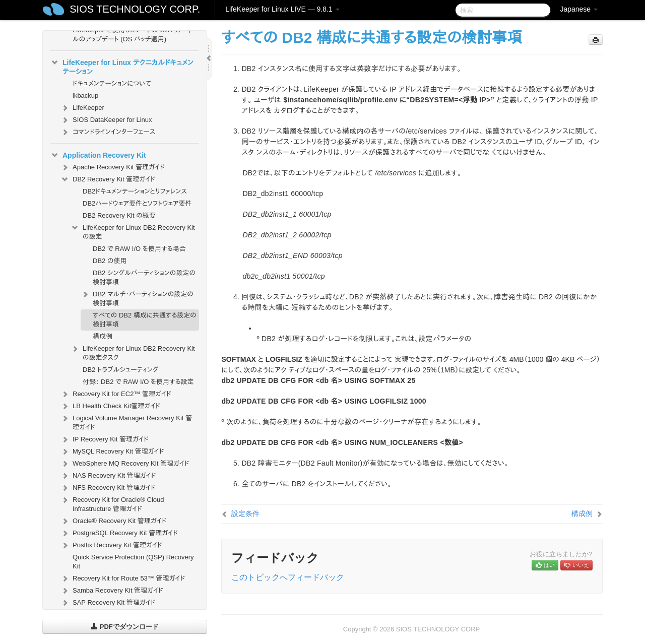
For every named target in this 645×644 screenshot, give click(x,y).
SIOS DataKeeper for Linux (106, 120)
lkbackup (85, 95)
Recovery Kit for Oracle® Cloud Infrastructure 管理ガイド (112, 503)
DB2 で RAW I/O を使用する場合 (139, 249)
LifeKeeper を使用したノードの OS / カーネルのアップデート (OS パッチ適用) (133, 35)
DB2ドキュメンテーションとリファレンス (135, 191)
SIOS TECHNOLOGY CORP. (135, 9)
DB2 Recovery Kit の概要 (119, 215)
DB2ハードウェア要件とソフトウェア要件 (137, 203)
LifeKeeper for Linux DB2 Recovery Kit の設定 (133, 231)
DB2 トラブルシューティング (121, 370)
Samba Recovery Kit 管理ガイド (112, 591)
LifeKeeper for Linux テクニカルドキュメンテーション (122, 66)
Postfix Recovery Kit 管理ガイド (111, 545)
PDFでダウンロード (125, 627)
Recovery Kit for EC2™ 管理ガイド (116, 394)
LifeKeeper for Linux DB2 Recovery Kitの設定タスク (133, 352)
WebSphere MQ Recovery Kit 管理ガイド (125, 464)
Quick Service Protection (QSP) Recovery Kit (133, 562)
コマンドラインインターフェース (108, 132)
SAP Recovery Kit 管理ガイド (108, 603)
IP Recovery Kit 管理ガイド (105, 439)
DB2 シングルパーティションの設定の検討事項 (144, 277)
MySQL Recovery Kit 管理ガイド (112, 452)
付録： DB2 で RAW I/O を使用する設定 (138, 382)
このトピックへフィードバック (288, 577)
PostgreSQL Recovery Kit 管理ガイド (119, 533)
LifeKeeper (82, 108)
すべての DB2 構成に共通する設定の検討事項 (145, 320)
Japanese (579, 9)
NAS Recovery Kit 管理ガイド (108, 476)
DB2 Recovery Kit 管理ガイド (108, 179)
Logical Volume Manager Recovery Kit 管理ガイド (126, 422)
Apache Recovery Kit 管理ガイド (113, 167)
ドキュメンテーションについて (112, 83)
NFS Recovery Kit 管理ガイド (108, 488)
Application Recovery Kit (98, 155)
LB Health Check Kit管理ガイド (110, 406)
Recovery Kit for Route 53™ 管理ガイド (123, 578)
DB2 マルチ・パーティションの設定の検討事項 (137, 298)
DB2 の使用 (110, 261)
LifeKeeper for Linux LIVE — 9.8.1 (282, 9)
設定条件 (245, 513)
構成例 (103, 336)
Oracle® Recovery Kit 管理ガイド (114, 521)
